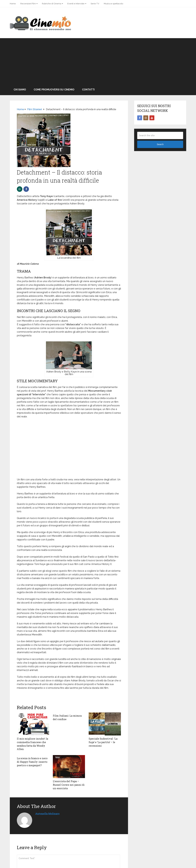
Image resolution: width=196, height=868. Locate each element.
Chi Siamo (20, 90)
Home (13, 4)
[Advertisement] (98, 61)
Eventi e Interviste (76, 4)
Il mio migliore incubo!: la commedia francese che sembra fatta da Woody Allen (32, 744)
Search (160, 144)
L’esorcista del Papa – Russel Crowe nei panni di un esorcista (69, 784)
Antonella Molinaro (47, 813)
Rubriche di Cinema (52, 4)
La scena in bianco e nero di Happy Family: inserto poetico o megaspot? (32, 762)
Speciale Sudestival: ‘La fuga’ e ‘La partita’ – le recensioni (103, 742)
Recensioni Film (28, 4)
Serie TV (95, 4)
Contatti (88, 90)
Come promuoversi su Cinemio (54, 90)
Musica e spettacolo (113, 4)
